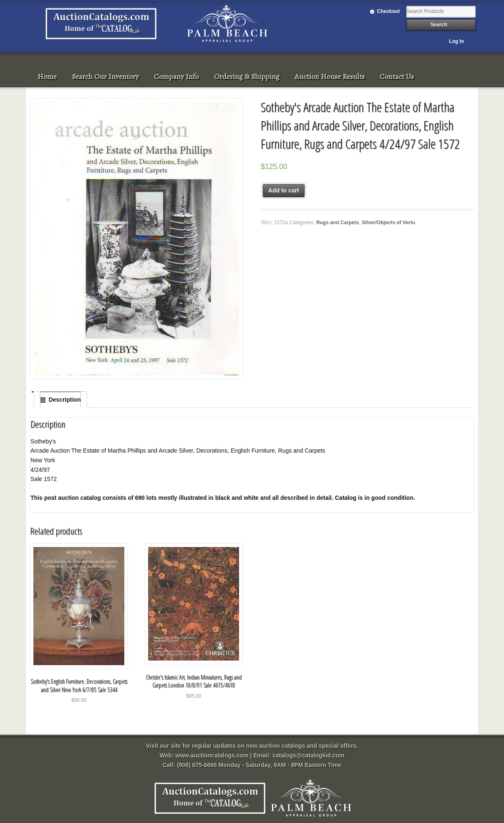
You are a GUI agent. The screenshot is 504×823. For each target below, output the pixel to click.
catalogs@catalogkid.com (308, 755)
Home (47, 76)
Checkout (389, 11)
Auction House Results (330, 76)
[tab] (60, 400)
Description (64, 400)
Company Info (176, 76)
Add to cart (284, 190)
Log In (456, 41)
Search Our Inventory (105, 76)
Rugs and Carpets (338, 223)
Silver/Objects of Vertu (388, 223)
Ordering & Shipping (247, 76)
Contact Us (397, 76)
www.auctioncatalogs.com (212, 755)
